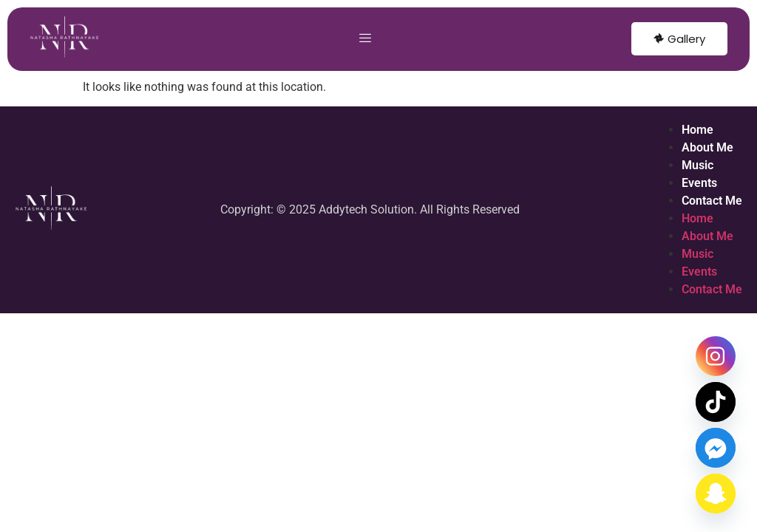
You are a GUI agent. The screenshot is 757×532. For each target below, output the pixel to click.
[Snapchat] (716, 494)
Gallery (679, 39)
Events (699, 183)
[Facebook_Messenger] (716, 448)
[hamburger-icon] (366, 39)
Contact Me (712, 201)
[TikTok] (716, 402)
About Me (707, 147)
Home (697, 130)
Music (697, 165)
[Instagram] (716, 356)
